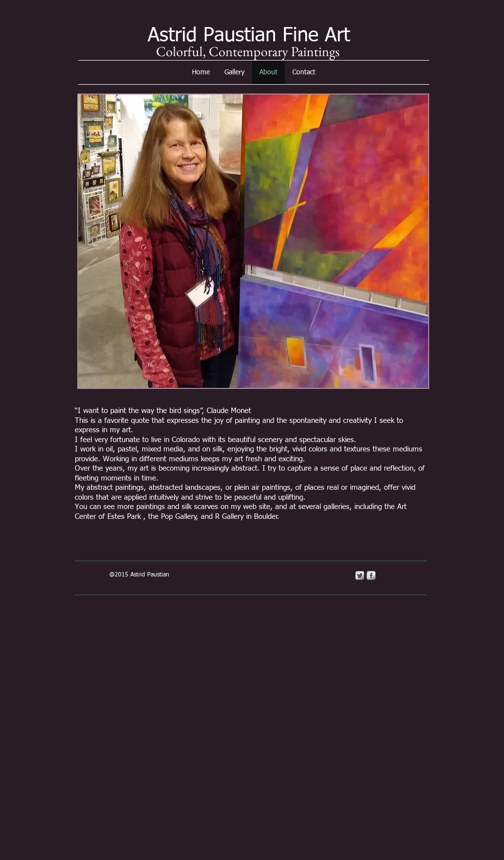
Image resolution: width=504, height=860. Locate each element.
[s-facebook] (371, 575)
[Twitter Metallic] (360, 575)
